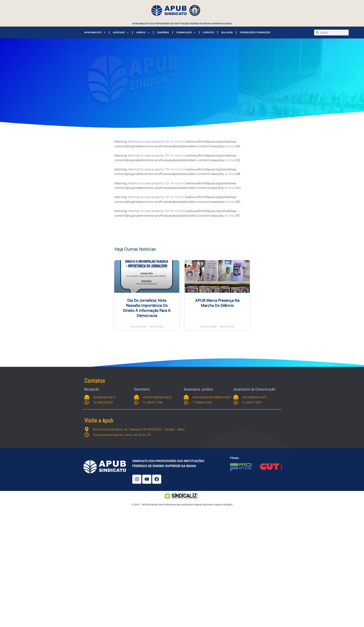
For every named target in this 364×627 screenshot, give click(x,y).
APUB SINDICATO (95, 33)
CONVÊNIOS (163, 33)
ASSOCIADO (121, 33)
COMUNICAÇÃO (186, 33)
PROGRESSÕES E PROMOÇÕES (255, 33)
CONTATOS (208, 33)
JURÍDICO (143, 33)
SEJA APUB (227, 33)
